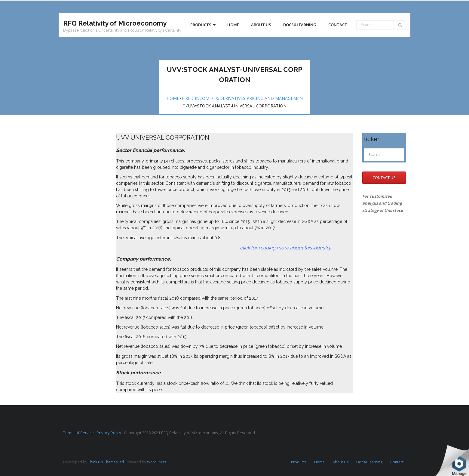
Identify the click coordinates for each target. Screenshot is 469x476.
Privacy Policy (110, 433)
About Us (340, 462)
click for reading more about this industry (224, 248)
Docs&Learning (369, 462)
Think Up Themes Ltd (106, 462)
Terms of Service (80, 433)
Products (299, 462)
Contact (397, 462)
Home (173, 98)
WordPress (156, 462)
